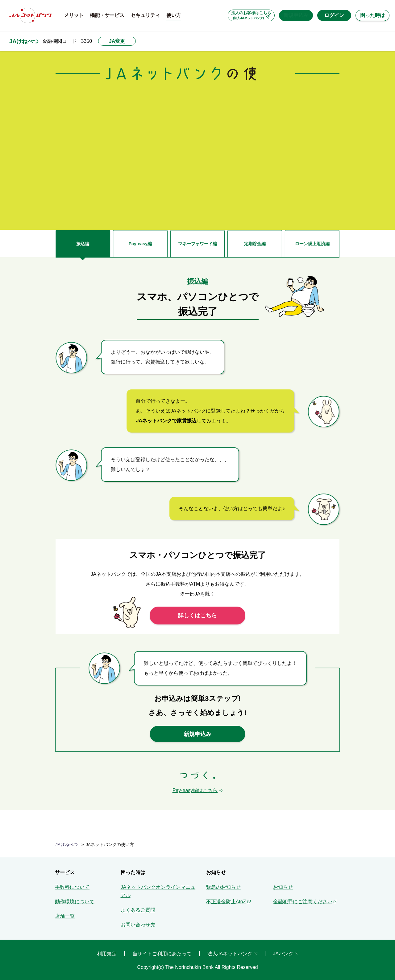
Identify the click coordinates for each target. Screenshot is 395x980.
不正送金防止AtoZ (226, 899)
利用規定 (107, 951)
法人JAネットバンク (230, 951)
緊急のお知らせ (223, 884)
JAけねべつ (24, 41)
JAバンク (283, 951)
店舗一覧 (65, 913)
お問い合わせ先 (138, 922)
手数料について (72, 884)
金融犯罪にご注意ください (303, 899)
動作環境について (75, 899)
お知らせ (283, 884)
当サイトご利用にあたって (162, 951)
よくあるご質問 (138, 907)
